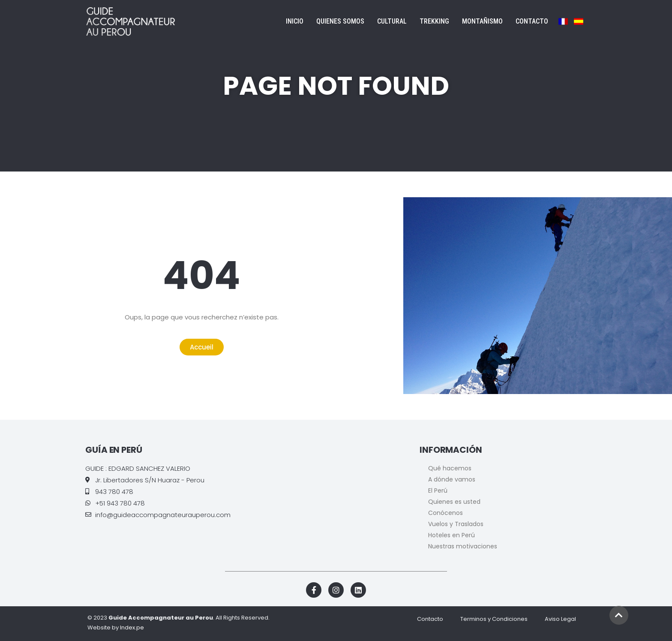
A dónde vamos (452, 479)
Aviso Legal (560, 619)
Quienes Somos (340, 21)
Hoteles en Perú (451, 535)
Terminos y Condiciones (494, 619)
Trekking (434, 21)
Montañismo (482, 21)
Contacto (532, 21)
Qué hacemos (450, 468)
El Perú (438, 491)
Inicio (295, 21)
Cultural (392, 21)
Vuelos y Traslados (456, 524)
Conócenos (445, 513)
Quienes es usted (454, 502)
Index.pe (132, 627)
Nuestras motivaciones (463, 546)
